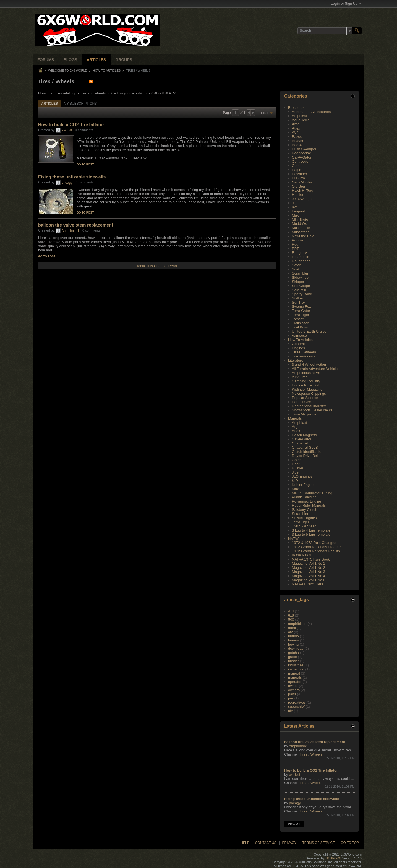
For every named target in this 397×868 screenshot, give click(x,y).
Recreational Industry (309, 406)
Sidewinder (301, 278)
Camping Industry (306, 381)
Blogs (70, 60)
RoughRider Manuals (309, 505)
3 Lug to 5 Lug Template (311, 534)
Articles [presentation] (49, 104)
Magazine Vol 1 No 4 (309, 576)
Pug (295, 244)
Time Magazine (304, 414)
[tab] (49, 103)
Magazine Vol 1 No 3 (309, 572)
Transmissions (303, 356)
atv (290, 632)
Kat (295, 207)
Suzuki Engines (304, 518)
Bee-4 (297, 145)
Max (295, 215)
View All (294, 824)
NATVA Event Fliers (308, 584)
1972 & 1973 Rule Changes (314, 543)
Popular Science (305, 398)
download (296, 649)
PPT (295, 248)
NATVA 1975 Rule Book (311, 559)
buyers (293, 640)
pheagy (67, 183)
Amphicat (299, 116)
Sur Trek (299, 302)
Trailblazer (300, 323)
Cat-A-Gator (302, 157)
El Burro (298, 178)
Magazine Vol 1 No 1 (309, 563)
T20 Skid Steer (304, 526)
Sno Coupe (301, 286)
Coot (296, 166)
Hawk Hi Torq (303, 190)
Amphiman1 (70, 231)
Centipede (300, 161)
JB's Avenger (302, 199)
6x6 (291, 615)
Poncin (297, 240)
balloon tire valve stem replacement (76, 225)
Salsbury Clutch (305, 510)
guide (292, 657)
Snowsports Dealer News (312, 410)
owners (294, 690)
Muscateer (300, 232)
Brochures (296, 108)
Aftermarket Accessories (311, 112)
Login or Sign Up (346, 4)
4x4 (291, 611)
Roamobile (301, 257)
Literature (296, 360)
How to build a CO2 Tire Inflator (71, 125)
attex (292, 628)
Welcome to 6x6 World (68, 70)
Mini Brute (300, 219)
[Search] (325, 31)
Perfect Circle (303, 402)
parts (292, 694)
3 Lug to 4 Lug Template (311, 530)
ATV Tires (300, 377)
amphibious (297, 624)
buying (293, 644)
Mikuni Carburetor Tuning (312, 493)
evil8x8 (67, 130)
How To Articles (107, 70)
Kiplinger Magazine (307, 389)
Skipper (298, 282)
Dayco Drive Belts (306, 456)
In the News (301, 555)
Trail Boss (300, 327)
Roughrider (301, 261)
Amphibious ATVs (306, 373)
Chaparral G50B (305, 447)
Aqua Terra (301, 120)
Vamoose (299, 336)
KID (295, 481)
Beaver (298, 141)
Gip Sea (298, 186)
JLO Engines (302, 476)
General (298, 344)
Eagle (297, 170)
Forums (46, 60)
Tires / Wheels (304, 352)
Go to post (85, 165)
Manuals (295, 418)
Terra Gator (301, 311)
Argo (296, 124)
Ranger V (300, 253)
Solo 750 (299, 290)
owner (293, 686)
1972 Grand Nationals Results (316, 551)
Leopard (299, 211)
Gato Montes (302, 182)
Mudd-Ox (299, 224)
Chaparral (300, 443)
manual (294, 673)
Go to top (350, 843)
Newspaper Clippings (309, 394)
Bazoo (297, 137)
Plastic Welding (304, 497)
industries (296, 665)
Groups (124, 60)
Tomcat (298, 319)
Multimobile (301, 228)
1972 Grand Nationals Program (317, 547)
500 (291, 620)
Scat (296, 269)
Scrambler (300, 273)
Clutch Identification (308, 452)
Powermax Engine (307, 501)
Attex (296, 128)
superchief (296, 707)
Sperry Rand (302, 294)
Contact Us (266, 843)
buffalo (293, 636)
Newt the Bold (303, 236)
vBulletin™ (333, 858)
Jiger (296, 203)
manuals (295, 678)
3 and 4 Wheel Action (309, 365)
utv (290, 711)
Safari (297, 265)
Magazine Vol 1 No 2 (309, 568)
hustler (293, 661)
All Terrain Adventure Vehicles (316, 369)
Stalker (297, 298)
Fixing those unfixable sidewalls (72, 177)
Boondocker (301, 153)
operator (295, 682)
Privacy (289, 843)
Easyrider (300, 174)
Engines (298, 348)
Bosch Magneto (304, 435)
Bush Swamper (304, 149)
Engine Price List (305, 385)
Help (245, 843)
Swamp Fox (301, 307)
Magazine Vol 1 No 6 (309, 580)
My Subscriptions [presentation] (80, 104)
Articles (96, 60)
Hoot (296, 464)
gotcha (293, 653)
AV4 (295, 132)
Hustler (298, 195)
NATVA (294, 539)
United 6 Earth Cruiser (310, 331)
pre (291, 698)
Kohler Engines (304, 485)
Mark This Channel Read (157, 266)
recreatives (297, 702)
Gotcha (298, 460)
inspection (296, 669)
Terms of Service (318, 843)
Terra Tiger (301, 315)
